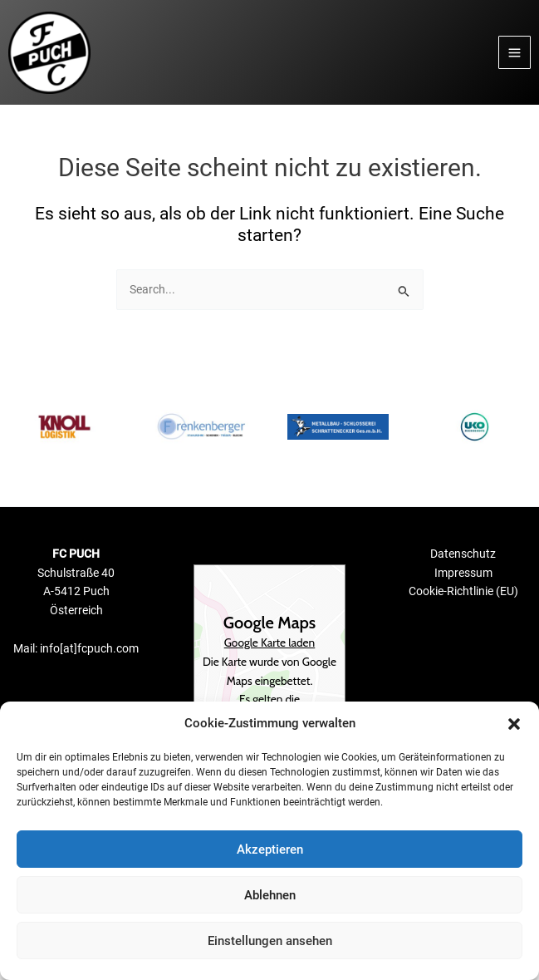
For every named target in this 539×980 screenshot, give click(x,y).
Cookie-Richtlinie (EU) (463, 591)
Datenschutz (463, 554)
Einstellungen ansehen (270, 941)
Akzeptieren (270, 849)
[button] (514, 724)
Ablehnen (270, 895)
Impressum (463, 573)
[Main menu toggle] (515, 52)
